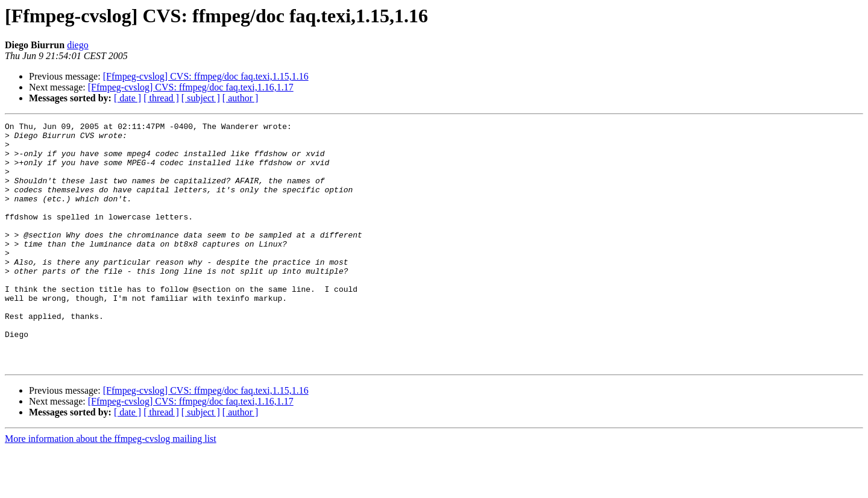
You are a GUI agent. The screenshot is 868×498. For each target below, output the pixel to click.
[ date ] (127, 98)
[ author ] (241, 98)
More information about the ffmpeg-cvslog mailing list (111, 487)
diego (78, 45)
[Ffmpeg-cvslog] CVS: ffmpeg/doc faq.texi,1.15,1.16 (206, 76)
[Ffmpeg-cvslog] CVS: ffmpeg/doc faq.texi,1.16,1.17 (191, 87)
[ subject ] (201, 98)
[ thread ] (161, 98)
